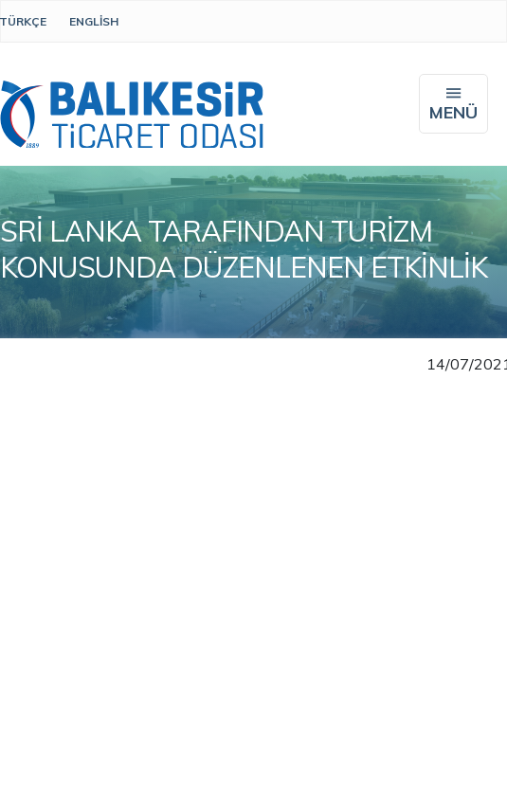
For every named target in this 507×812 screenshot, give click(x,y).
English (94, 21)
